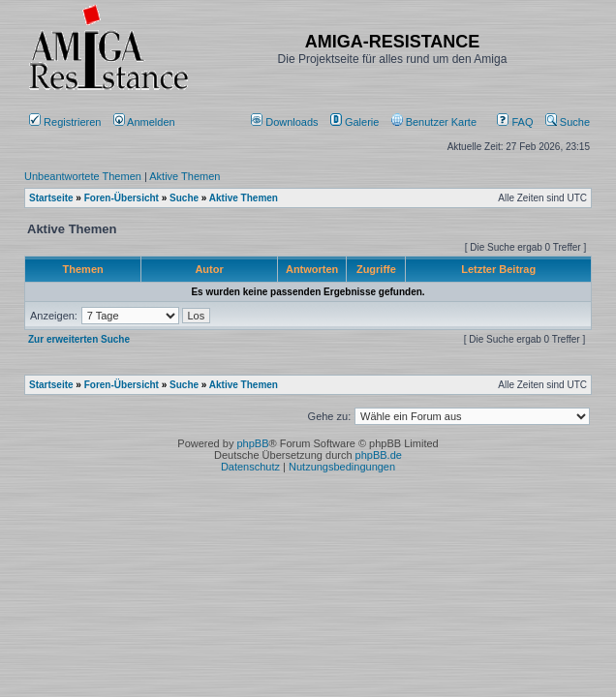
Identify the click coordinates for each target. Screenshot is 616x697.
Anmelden (146, 122)
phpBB (252, 443)
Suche (568, 122)
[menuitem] (286, 122)
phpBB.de (379, 455)
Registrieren (65, 122)
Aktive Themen (185, 176)
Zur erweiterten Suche (79, 339)
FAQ (515, 122)
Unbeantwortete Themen (83, 176)
